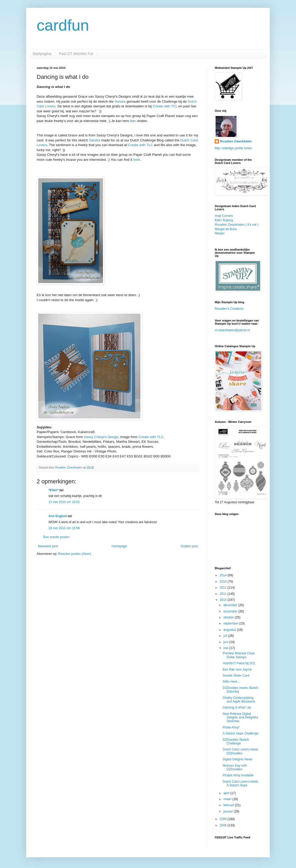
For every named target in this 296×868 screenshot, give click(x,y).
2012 (224, 588)
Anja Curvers (224, 216)
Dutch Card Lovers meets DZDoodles (240, 751)
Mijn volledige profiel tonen (233, 148)
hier (133, 121)
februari (229, 805)
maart (228, 799)
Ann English (58, 516)
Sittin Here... (231, 682)
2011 (224, 594)
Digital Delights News (237, 759)
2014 (224, 575)
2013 (224, 582)
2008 (224, 825)
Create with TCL (165, 106)
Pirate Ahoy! (231, 727)
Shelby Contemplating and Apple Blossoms (239, 700)
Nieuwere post (48, 546)
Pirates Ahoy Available (238, 775)
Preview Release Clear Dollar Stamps (239, 655)
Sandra (120, 101)
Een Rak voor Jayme (237, 670)
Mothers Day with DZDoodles (235, 767)
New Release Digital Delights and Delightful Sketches (240, 718)
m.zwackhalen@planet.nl (232, 330)
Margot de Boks (226, 229)
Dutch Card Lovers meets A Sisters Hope (240, 783)
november (231, 611)
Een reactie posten (56, 537)
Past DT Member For (76, 54)
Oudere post (189, 546)
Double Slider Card (236, 676)
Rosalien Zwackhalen (236, 141)
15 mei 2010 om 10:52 (64, 502)
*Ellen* (53, 490)
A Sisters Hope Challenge (241, 733)
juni (226, 642)
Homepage (119, 546)
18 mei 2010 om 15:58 (64, 528)
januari (229, 811)
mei (226, 648)
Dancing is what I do (237, 707)
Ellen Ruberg (224, 220)
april (227, 793)
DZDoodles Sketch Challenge (236, 742)
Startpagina (42, 54)
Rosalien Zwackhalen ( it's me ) (237, 225)
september (231, 623)
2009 (224, 819)
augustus (230, 630)
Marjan (220, 233)
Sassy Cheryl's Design (101, 437)
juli (226, 636)
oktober (229, 617)
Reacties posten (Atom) (75, 554)
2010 (224, 600)
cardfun (63, 25)
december (231, 605)
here (136, 160)
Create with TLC (141, 145)
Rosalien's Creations (229, 309)
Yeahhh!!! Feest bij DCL (239, 663)
